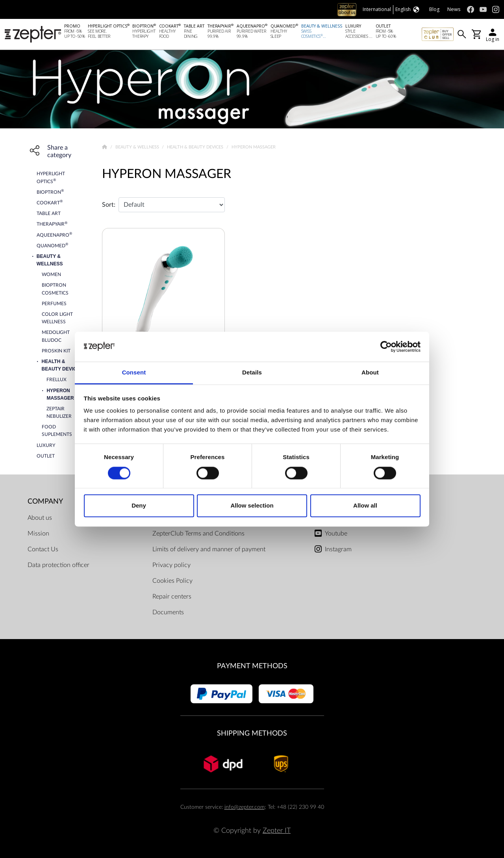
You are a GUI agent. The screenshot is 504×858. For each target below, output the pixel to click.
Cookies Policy (172, 581)
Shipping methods (252, 733)
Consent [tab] (134, 373)
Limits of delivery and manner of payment (209, 549)
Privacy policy (171, 565)
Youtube (336, 534)
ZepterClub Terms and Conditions (198, 534)
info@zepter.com (245, 807)
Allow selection (252, 506)
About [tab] (370, 373)
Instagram (338, 549)
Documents (168, 612)
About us (40, 518)
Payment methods (252, 666)
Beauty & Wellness (138, 147)
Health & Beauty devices (196, 147)
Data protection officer (58, 565)
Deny (139, 506)
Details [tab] (252, 373)
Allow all (365, 506)
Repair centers (172, 597)
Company (45, 501)
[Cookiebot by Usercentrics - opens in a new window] (386, 347)
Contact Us (43, 549)
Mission (38, 534)
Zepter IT (277, 831)
